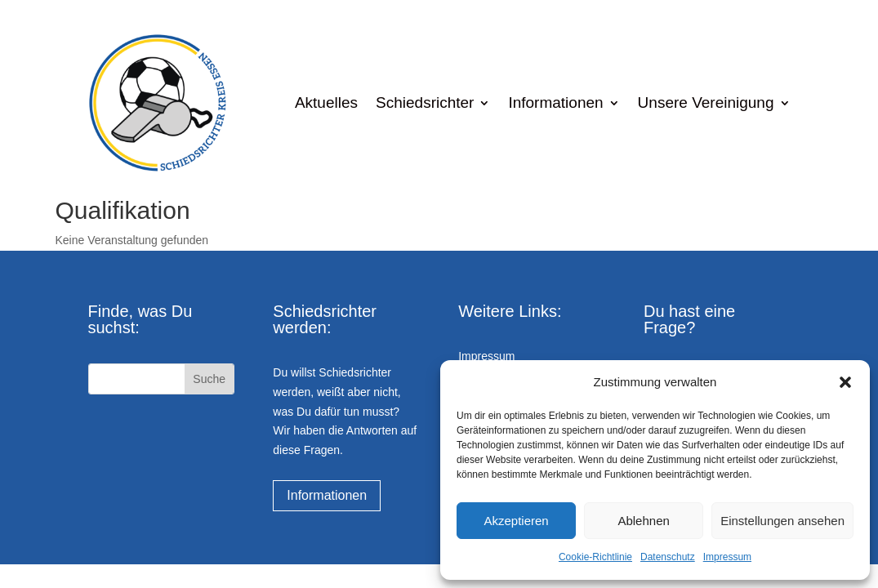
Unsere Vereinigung (706, 102)
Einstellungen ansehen (782, 521)
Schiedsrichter (425, 102)
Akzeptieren (516, 521)
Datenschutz (668, 557)
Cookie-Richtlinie (595, 557)
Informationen (555, 102)
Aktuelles (326, 102)
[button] (845, 382)
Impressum (727, 557)
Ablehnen (643, 521)
